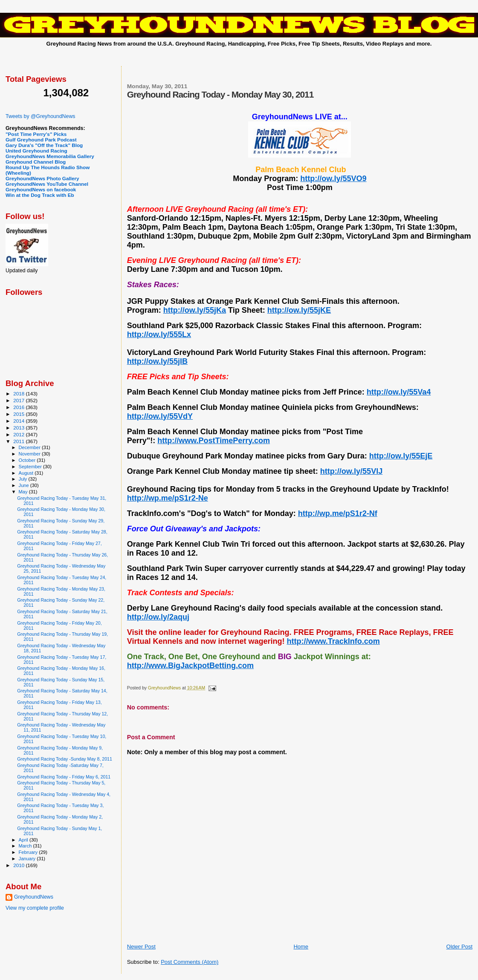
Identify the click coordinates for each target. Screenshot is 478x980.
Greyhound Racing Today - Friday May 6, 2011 (64, 777)
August (27, 473)
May (24, 492)
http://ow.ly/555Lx (159, 334)
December (30, 447)
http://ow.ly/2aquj (158, 617)
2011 (19, 441)
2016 (19, 407)
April (24, 840)
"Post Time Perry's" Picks (36, 134)
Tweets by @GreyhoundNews (40, 116)
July (24, 479)
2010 (19, 865)
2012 (19, 434)
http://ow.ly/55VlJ (351, 471)
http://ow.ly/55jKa (195, 310)
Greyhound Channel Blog (36, 162)
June (25, 485)
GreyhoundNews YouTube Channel (47, 184)
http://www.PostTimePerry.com (214, 441)
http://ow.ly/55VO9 (333, 179)
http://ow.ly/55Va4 (399, 392)
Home (301, 947)
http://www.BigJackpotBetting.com (190, 666)
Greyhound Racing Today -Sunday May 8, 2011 (65, 759)
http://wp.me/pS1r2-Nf (338, 513)
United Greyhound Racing (36, 151)
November (30, 454)
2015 (19, 414)
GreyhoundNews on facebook (41, 189)
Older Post (459, 947)
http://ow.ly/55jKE (299, 310)
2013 (19, 428)
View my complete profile (35, 908)
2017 (19, 400)
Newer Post (141, 947)
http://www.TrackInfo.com (333, 641)
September (31, 467)
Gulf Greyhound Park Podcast (41, 140)
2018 (19, 393)
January (28, 859)
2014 (19, 421)
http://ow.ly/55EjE (401, 456)
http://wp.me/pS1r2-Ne (168, 498)
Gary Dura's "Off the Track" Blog (44, 145)
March (26, 846)
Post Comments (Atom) (190, 962)
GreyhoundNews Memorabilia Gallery (50, 156)
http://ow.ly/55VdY (160, 416)
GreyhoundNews (34, 897)
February (29, 852)
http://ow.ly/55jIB (157, 361)
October (28, 460)
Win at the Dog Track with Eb (40, 195)
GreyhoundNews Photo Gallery (42, 178)
